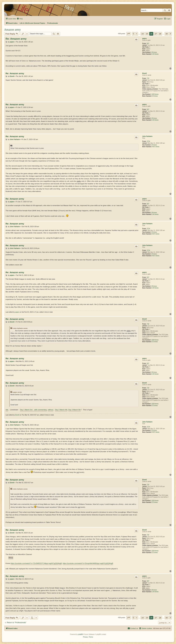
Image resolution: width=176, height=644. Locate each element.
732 (148, 78)
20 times (154, 145)
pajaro (144, 38)
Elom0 (144, 73)
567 (148, 43)
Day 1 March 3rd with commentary (33, 410)
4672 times (156, 147)
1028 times (155, 94)
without (50, 410)
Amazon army (12, 30)
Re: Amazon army (16, 39)
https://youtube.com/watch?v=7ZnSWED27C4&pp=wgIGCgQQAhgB (36, 563)
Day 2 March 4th (61, 410)
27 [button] (156, 34)
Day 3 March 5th (75, 410)
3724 (148, 141)
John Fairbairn (147, 136)
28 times (154, 52)
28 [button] (160, 34)
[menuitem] (20, 19)
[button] (128, 34)
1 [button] (137, 34)
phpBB (80, 634)
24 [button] (142, 34)
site (7, 410)
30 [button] (167, 34)
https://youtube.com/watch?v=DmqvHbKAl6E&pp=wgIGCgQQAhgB (88, 563)
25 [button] (147, 34)
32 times (155, 96)
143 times (155, 54)
